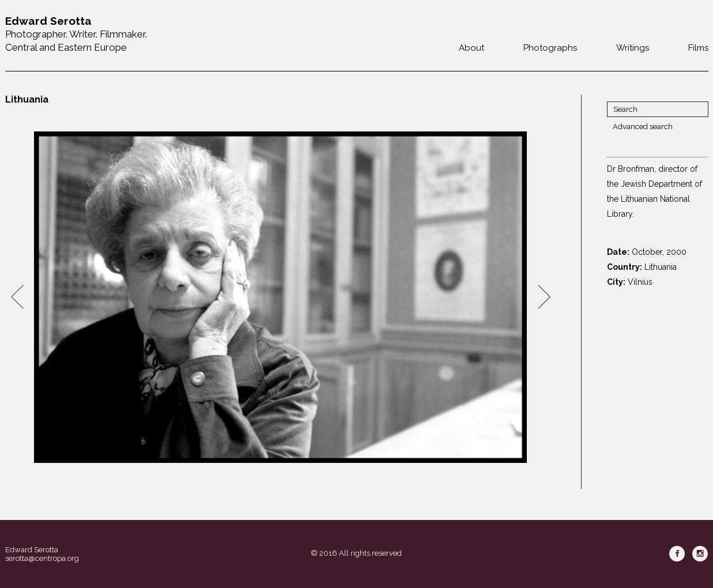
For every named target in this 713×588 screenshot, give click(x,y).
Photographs (550, 48)
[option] (281, 297)
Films (698, 48)
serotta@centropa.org (42, 558)
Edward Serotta (32, 550)
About (471, 48)
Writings (633, 48)
